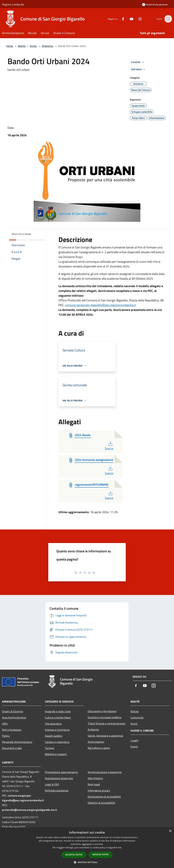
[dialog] (87, 848)
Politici (6, 736)
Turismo (49, 748)
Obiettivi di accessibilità (101, 803)
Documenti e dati (12, 748)
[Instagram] (138, 19)
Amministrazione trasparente (105, 772)
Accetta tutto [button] (74, 855)
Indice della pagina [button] (21, 234)
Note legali (94, 784)
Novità (22, 46)
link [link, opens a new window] (120, 848)
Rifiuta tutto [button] (101, 855)
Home (10, 46)
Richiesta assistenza (57, 790)
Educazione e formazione (102, 711)
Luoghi (134, 740)
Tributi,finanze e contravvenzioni (107, 723)
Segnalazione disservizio (59, 778)
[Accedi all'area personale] (155, 4)
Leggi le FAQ (52, 784)
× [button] (170, 831)
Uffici (5, 724)
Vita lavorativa (53, 724)
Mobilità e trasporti (56, 754)
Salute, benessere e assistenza (105, 736)
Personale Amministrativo (17, 742)
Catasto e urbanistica (57, 742)
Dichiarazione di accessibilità (104, 797)
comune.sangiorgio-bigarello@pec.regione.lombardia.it (100, 305)
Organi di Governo (12, 711)
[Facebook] (121, 19)
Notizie (135, 711)
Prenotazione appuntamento (61, 772)
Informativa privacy (99, 790)
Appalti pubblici (54, 736)
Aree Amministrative (14, 717)
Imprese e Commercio (57, 730)
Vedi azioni (139, 69)
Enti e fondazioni (12, 730)
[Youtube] (129, 19)
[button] (87, 862)
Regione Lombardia (13, 4)
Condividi (138, 62)
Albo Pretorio (95, 778)
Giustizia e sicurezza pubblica (105, 717)
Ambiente (47, 46)
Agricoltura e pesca (99, 748)
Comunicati (137, 717)
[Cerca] (168, 19)
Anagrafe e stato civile (58, 711)
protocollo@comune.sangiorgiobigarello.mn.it (29, 810)
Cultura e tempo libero (58, 717)
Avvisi (33, 46)
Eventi (134, 746)
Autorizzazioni (96, 742)
